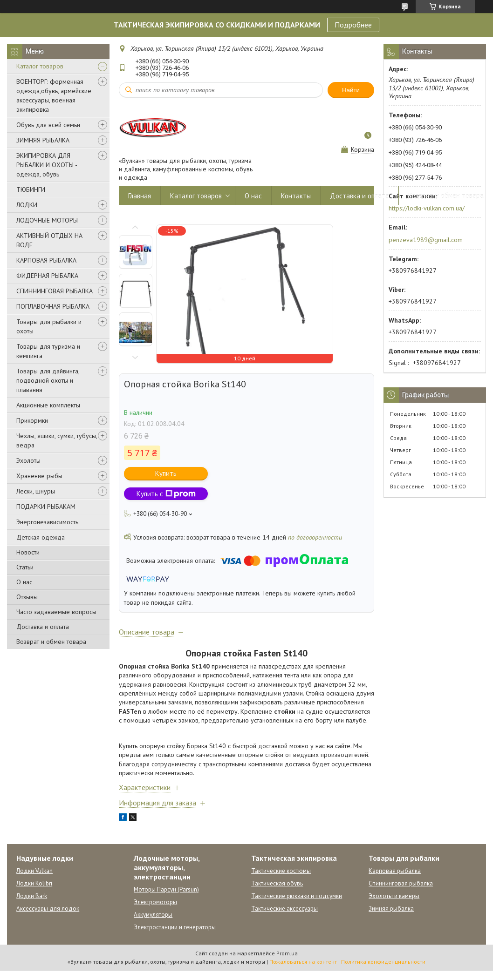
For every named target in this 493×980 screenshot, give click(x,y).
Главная (140, 196)
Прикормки (32, 420)
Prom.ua (287, 953)
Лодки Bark (32, 896)
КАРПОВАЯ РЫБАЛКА (46, 260)
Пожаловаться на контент (303, 962)
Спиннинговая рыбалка (401, 883)
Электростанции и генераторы (175, 927)
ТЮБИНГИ (31, 189)
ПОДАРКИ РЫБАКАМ (46, 507)
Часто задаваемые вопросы (56, 612)
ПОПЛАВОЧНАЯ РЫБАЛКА (53, 306)
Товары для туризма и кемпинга (48, 351)
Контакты (296, 196)
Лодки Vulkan (34, 871)
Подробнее (353, 25)
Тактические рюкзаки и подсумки (297, 896)
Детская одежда (41, 537)
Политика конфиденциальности (383, 962)
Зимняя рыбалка (391, 909)
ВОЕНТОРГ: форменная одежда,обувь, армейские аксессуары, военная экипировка (54, 95)
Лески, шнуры (36, 491)
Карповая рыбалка (395, 871)
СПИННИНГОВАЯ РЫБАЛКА (55, 291)
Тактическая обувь (277, 883)
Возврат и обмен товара (51, 642)
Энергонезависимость (47, 522)
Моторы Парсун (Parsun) (166, 889)
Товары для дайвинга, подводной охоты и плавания (48, 380)
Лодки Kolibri (34, 883)
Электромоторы (155, 902)
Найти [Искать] (351, 90)
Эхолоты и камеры (394, 896)
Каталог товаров (40, 66)
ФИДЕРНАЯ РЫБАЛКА (47, 276)
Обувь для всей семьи (48, 125)
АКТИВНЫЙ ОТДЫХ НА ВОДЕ (49, 240)
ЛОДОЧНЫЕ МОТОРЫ (47, 220)
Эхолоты (28, 460)
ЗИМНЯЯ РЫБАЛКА (43, 140)
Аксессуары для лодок (48, 909)
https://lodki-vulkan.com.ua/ (427, 208)
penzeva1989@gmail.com (426, 240)
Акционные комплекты (48, 405)
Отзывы (27, 597)
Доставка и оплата (43, 627)
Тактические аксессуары (284, 909)
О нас (24, 582)
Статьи (25, 567)
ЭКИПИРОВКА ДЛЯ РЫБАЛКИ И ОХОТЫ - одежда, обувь (47, 165)
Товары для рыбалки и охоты (49, 326)
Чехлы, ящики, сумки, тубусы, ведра (57, 440)
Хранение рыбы (39, 476)
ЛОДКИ (27, 205)
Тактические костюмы (281, 871)
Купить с (166, 494)
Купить (166, 473)
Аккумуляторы (153, 915)
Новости (28, 552)
